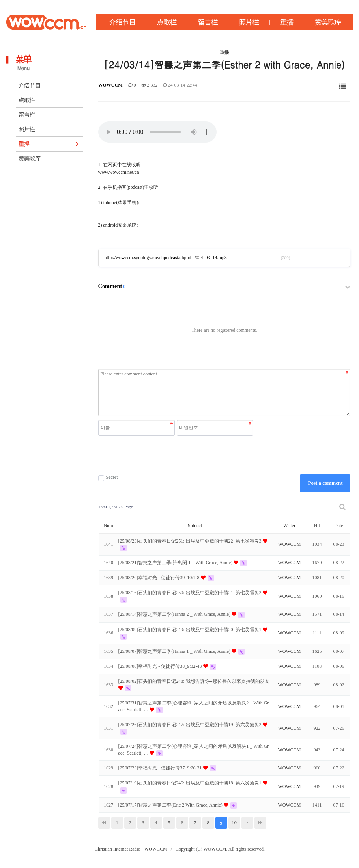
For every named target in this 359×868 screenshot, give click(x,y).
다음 (247, 823)
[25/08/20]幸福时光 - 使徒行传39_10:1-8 (160, 578)
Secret (108, 477)
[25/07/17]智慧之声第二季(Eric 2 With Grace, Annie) (171, 805)
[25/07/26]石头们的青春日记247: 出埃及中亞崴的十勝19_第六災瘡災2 (191, 725)
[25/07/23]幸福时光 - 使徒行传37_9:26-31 (161, 768)
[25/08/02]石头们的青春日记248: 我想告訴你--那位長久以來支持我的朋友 (194, 681)
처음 (104, 823)
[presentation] (177, 455)
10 (234, 822)
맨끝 (260, 823)
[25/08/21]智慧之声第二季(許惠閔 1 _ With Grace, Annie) (176, 563)
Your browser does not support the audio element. (157, 132)
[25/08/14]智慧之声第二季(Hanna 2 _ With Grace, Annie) (175, 614)
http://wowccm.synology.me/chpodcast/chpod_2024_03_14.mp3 (166, 258)
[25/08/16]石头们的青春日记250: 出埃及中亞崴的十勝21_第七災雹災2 (191, 593)
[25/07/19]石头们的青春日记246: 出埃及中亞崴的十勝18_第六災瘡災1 (191, 783)
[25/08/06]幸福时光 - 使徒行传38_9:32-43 (161, 666)
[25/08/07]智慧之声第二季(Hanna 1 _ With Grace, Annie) (175, 651)
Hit (317, 526)
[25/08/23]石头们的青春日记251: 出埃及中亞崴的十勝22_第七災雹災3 (191, 541)
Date (339, 526)
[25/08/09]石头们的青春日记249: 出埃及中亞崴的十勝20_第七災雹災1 (191, 630)
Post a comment (325, 483)
